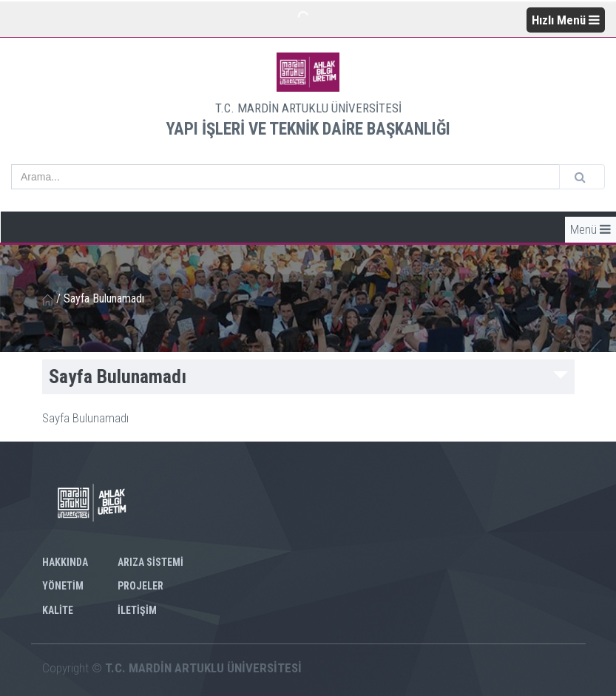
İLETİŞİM (137, 610)
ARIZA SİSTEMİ (150, 562)
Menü (590, 229)
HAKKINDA (65, 562)
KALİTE (58, 610)
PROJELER (141, 586)
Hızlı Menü (566, 20)
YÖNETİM (63, 586)
